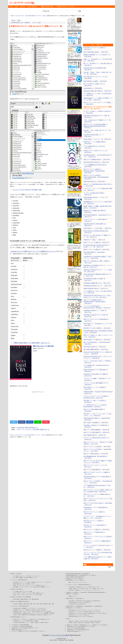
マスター (98, 587)
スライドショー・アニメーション (80, 582)
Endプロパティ (25, 619)
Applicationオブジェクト (19, 610)
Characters (49, 612)
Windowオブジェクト (41, 585)
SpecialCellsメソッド (18, 621)
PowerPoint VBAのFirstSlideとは (27, 428)
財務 (41, 604)
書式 (70, 582)
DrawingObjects (33, 615)
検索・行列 (33, 604)
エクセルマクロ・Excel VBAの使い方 (26, 16)
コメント (28, 622)
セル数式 (36, 622)
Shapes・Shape (17, 615)
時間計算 (21, 604)
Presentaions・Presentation (75, 587)
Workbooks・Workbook (31, 610)
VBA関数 (24, 608)
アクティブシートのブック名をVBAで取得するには (33, 430)
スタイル (33, 584)
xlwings (77, 621)
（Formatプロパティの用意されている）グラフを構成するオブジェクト (33, 251)
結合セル (47, 622)
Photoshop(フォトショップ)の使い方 (89, 625)
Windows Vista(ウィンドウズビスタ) (93, 612)
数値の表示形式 (24, 599)
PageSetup (40, 615)
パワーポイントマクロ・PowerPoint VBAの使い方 (78, 585)
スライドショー (88, 590)
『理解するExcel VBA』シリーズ (19, 630)
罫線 (32, 622)
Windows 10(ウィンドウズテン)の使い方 (98, 613)
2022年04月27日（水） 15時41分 (21, 23)
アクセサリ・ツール (86, 610)
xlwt (83, 621)
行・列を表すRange (28, 621)
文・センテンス (26, 585)
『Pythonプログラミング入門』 (65, 7)
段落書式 (21, 578)
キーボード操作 (32, 593)
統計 (53, 604)
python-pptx (87, 623)
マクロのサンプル (42, 608)
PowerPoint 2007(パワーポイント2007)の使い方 (80, 602)
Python (68, 619)
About (16, 7)
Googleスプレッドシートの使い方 (74, 578)
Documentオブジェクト (19, 582)
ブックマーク (22, 587)
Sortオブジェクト (23, 612)
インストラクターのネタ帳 (22, 3)
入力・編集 (16, 576)
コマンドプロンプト (96, 610)
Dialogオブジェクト (48, 615)
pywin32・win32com (95, 623)
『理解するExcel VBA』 (47, 7)
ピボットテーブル (35, 613)
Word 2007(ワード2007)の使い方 (76, 601)
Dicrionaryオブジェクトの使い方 (88, 575)
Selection (28, 584)
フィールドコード (36, 576)
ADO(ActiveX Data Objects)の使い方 (97, 592)
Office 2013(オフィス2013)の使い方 (94, 606)
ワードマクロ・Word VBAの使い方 (19, 580)
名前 (21, 592)
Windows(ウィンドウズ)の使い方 (74, 608)
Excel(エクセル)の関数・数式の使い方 (20, 601)
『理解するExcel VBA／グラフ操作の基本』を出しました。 (32, 343)
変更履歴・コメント (45, 587)
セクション (40, 582)
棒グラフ (20, 593)
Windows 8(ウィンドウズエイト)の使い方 (78, 613)
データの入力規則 (38, 595)
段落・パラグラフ (17, 585)
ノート (82, 590)
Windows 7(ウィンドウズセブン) (76, 612)
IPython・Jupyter (73, 623)
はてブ (30, 422)
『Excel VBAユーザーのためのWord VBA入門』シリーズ (25, 628)
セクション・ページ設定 (25, 576)
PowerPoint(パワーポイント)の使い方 (75, 580)
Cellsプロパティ (17, 619)
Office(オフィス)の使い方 (72, 594)
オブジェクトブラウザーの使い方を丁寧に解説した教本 (27, 190)
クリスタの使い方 (103, 625)
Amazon (35, 351)
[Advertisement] (38, 405)
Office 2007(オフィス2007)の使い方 (75, 599)
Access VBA (84, 592)
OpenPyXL (71, 621)
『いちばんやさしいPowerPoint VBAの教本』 (22, 626)
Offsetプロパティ (34, 619)
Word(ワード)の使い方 (16, 574)
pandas (91, 621)
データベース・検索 (27, 592)
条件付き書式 (16, 599)
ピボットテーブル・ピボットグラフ (25, 595)
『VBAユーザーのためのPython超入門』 (76, 628)
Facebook (22, 422)
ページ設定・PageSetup (31, 582)
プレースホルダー (81, 589)
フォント (33, 585)
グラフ (15, 593)
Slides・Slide (92, 587)
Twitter (14, 422)
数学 (50, 604)
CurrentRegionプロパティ (44, 619)
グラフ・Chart (42, 16)
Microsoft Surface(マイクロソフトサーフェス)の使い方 (81, 616)
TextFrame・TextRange (74, 590)
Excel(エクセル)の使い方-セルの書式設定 (21, 597)
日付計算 (15, 604)
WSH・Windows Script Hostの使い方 (75, 577)
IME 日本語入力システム (74, 610)
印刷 (17, 578)
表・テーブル (29, 587)
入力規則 (15, 622)
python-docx (81, 623)
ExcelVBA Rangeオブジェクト (18, 617)
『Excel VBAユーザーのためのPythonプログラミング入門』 (81, 626)
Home (11, 7)
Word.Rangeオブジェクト (19, 584)
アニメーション (96, 590)
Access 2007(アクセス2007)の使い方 (77, 604)
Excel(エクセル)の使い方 (17, 589)
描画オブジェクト (33, 578)
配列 (20, 608)
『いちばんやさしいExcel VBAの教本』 (20, 625)
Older (19, 20)
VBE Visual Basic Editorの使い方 (74, 574)
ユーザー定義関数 (44, 613)
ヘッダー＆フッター (48, 582)
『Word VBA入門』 (32, 7)
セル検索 (41, 622)
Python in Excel (98, 621)
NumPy (87, 621)
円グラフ (25, 593)
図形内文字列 (25, 615)
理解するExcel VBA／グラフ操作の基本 (43, 346)
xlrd (80, 621)
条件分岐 (15, 608)
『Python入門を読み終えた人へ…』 (75, 631)
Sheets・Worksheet (41, 610)
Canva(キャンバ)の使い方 (73, 625)
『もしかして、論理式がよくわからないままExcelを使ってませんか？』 (28, 631)
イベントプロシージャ (32, 608)
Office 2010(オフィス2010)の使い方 (75, 606)
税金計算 (46, 604)
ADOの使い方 (87, 574)
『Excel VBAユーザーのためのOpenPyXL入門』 (78, 630)
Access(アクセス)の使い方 (73, 592)
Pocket (46, 422)
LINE (38, 422)
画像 (95, 589)
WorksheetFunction (18, 613)
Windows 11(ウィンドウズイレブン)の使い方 (79, 615)
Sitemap (22, 7)
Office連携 (16, 587)
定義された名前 (27, 613)
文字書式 (26, 578)
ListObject (16, 612)
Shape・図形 (37, 587)
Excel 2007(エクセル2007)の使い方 (93, 601)
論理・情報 (26, 604)
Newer (13, 20)
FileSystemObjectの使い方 (73, 575)
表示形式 (36, 621)
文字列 (38, 604)
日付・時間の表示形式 (34, 599)
